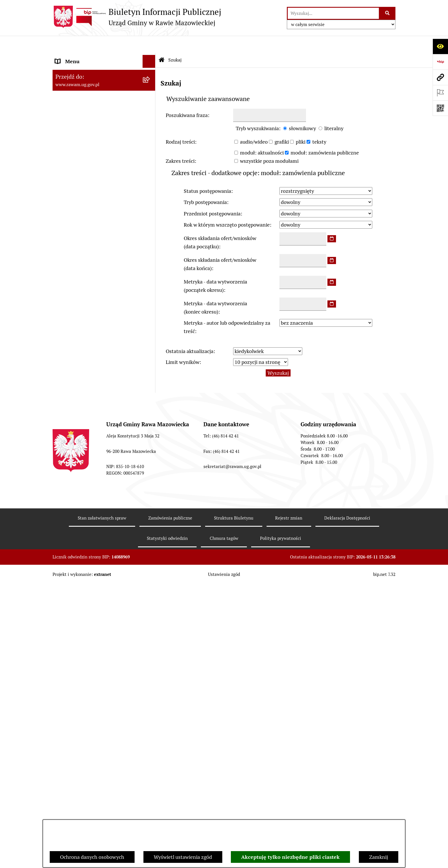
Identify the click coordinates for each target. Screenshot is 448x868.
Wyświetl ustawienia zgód (183, 857)
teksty (319, 125)
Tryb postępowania (205, 185)
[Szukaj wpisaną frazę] (388, 13)
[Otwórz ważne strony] (440, 93)
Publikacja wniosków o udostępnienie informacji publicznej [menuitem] (97, 645)
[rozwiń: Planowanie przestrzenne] (150, 223)
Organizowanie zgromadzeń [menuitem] (87, 569)
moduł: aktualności (262, 135)
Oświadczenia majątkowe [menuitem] (84, 556)
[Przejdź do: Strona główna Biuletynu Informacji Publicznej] (162, 43)
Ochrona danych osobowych (92, 857)
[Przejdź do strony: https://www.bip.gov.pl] (440, 62)
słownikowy (302, 111)
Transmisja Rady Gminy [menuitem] (82, 661)
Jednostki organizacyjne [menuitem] (82, 445)
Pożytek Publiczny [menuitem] (76, 594)
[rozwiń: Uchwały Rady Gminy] (150, 156)
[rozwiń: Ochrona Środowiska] (150, 297)
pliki (301, 125)
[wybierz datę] (332, 222)
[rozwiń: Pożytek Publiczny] (150, 594)
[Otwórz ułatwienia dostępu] (440, 46)
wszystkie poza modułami (269, 144)
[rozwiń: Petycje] (150, 628)
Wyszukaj (278, 356)
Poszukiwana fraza (187, 98)
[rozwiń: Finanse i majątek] (150, 256)
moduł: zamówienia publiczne (325, 135)
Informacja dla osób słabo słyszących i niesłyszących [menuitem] (98, 513)
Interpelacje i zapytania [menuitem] (82, 484)
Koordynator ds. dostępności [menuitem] (88, 530)
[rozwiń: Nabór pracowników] (150, 388)
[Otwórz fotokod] (440, 108)
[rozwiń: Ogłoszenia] (150, 543)
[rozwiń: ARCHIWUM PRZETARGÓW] (150, 347)
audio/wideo (254, 125)
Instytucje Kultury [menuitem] (76, 497)
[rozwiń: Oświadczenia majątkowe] (150, 556)
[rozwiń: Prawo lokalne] (150, 206)
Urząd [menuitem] (62, 57)
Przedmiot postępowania (212, 196)
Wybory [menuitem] (64, 674)
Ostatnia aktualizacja (190, 334)
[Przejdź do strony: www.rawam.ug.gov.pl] (440, 77)
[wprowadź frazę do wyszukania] (333, 13)
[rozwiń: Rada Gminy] (150, 140)
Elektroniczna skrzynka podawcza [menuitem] (93, 471)
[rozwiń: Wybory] (150, 674)
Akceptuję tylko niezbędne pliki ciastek (290, 857)
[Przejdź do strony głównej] (137, 17)
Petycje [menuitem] (63, 628)
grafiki (282, 125)
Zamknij (379, 857)
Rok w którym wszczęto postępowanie (227, 208)
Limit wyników (183, 345)
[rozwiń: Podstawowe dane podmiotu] (150, 74)
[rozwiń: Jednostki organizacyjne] (150, 445)
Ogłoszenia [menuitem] (68, 543)
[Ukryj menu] (149, 44)
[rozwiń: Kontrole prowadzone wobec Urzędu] (150, 404)
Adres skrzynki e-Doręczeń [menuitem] (86, 458)
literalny (334, 111)
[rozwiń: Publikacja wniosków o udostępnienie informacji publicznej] (150, 641)
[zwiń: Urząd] (150, 57)
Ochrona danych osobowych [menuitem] (87, 581)
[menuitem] (104, 74)
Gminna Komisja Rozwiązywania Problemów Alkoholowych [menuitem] (92, 611)
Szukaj (175, 43)
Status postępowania (207, 174)
